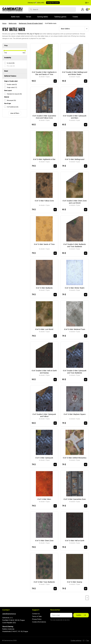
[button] (87, 3)
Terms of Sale (37, 616)
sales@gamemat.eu (9, 614)
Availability (8, 58)
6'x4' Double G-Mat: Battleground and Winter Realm (75, 73)
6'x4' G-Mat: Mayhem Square (75, 414)
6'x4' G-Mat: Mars (44, 499)
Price (6, 46)
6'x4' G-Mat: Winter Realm (75, 288)
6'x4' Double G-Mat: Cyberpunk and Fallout (44, 415)
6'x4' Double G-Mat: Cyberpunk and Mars (75, 117)
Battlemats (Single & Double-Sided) (31, 23)
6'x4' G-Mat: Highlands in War (44, 159)
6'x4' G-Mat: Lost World (44, 329)
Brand (6, 71)
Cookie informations (39, 622)
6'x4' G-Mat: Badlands (44, 288)
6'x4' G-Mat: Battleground (75, 159)
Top (87, 640)
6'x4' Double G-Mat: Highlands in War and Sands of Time (44, 73)
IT (84, 640)
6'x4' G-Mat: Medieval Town (75, 329)
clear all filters (15, 113)
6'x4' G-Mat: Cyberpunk (44, 458)
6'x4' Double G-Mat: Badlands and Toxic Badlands (75, 245)
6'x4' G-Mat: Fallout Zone (44, 201)
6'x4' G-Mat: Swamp (75, 582)
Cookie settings (76, 640)
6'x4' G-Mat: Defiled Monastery (75, 458)
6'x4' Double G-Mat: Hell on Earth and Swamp (44, 372)
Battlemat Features (10, 76)
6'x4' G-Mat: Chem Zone (44, 541)
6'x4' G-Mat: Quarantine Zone (75, 499)
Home (4, 23)
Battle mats (13, 23)
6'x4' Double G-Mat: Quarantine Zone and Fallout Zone (44, 117)
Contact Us (36, 614)
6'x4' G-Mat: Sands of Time (44, 244)
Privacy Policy (37, 619)
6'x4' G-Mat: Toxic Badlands (44, 582)
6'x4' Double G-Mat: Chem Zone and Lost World (75, 202)
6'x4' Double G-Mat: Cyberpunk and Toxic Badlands (75, 372)
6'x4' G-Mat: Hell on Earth (75, 541)
